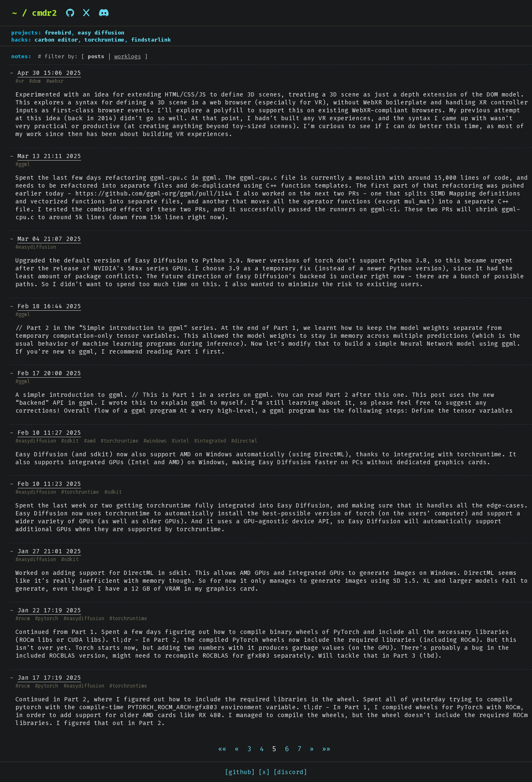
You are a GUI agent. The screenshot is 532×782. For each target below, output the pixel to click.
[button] (222, 749)
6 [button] (287, 749)
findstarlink (151, 40)
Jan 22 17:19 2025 (49, 610)
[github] (240, 772)
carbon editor (56, 40)
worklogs (128, 56)
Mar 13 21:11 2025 (49, 156)
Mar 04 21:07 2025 (49, 239)
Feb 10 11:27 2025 (49, 433)
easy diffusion (101, 33)
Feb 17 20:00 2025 (49, 373)
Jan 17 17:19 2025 (49, 678)
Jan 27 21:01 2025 (49, 551)
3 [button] (249, 749)
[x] (264, 772)
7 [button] (299, 749)
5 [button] (274, 749)
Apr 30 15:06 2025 (49, 73)
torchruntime (104, 40)
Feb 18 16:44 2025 (49, 306)
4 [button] (262, 749)
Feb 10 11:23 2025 (49, 484)
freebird (58, 33)
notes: (21, 56)
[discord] (290, 772)
